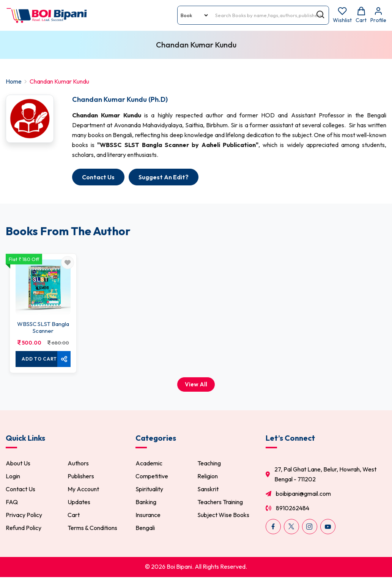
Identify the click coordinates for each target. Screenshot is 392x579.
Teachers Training (220, 502)
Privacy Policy (24, 515)
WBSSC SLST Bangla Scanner (43, 327)
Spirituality (149, 489)
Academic (149, 463)
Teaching (209, 463)
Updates (79, 502)
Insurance (148, 515)
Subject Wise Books (223, 515)
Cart (74, 515)
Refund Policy (24, 528)
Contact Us (20, 489)
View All (196, 384)
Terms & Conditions (92, 528)
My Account (83, 489)
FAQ (12, 502)
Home (14, 81)
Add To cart (39, 359)
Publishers (81, 476)
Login (13, 476)
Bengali (145, 528)
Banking (146, 502)
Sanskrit (208, 489)
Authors (78, 463)
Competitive (152, 476)
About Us (18, 463)
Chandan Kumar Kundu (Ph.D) (120, 99)
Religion (208, 476)
